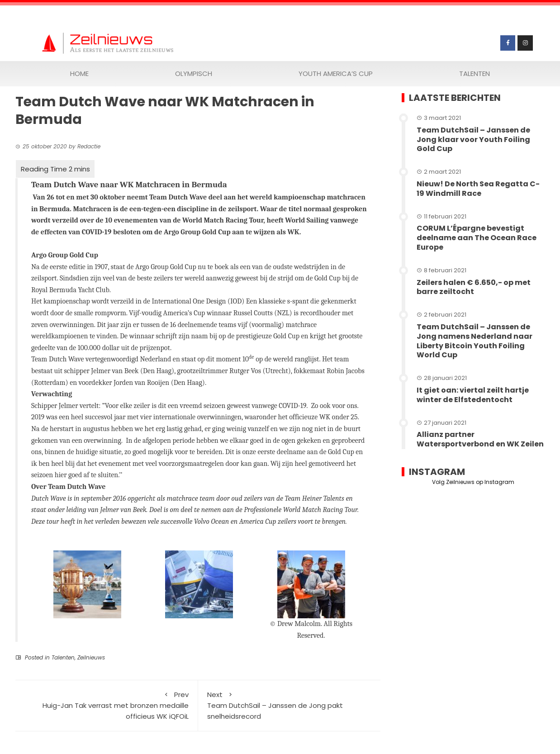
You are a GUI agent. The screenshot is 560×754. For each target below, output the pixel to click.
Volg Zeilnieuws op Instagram (473, 482)
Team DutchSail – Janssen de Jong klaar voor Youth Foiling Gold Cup (473, 140)
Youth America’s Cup (336, 74)
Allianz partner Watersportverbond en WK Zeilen (480, 439)
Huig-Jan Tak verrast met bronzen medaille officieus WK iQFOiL (107, 705)
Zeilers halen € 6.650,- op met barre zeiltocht (474, 287)
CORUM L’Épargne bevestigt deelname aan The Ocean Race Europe (477, 238)
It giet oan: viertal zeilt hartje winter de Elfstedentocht (473, 395)
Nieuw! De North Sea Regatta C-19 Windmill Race (478, 189)
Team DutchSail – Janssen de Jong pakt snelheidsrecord (289, 705)
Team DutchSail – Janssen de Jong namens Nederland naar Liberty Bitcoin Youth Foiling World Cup (475, 341)
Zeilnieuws (91, 657)
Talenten (475, 74)
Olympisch (194, 74)
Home (79, 74)
